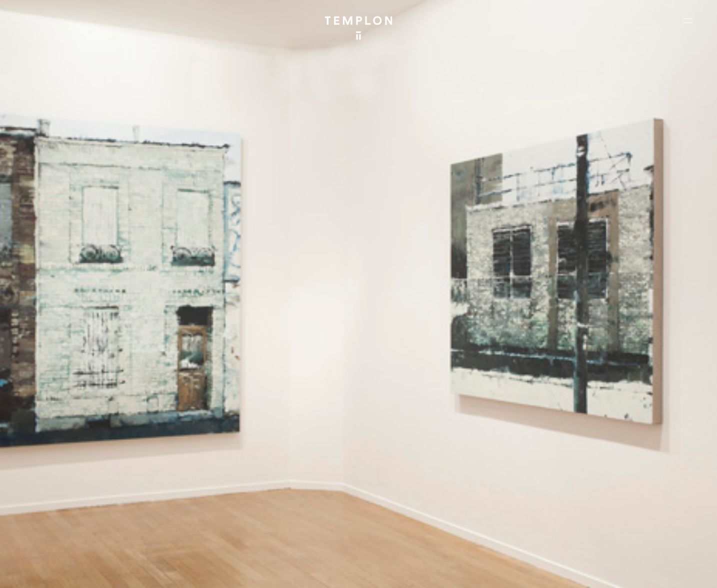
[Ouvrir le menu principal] (688, 20)
